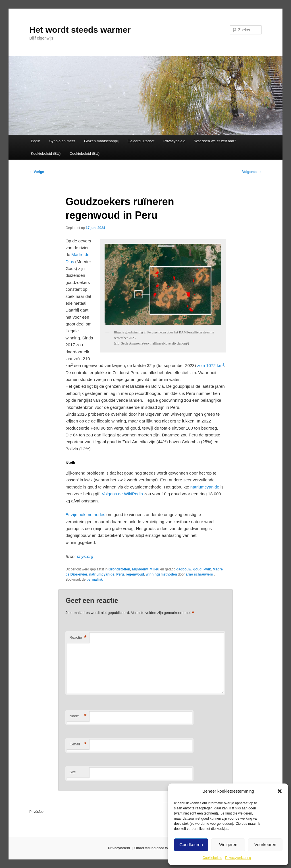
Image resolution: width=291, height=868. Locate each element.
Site (72, 772)
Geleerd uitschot (141, 141)
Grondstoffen (119, 569)
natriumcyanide (205, 487)
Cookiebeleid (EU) (85, 153)
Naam (78, 716)
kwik (207, 569)
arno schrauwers (200, 574)
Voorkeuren (265, 845)
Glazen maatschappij (101, 141)
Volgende (252, 172)
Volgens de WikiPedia (122, 494)
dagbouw (184, 569)
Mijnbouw (140, 569)
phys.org (85, 556)
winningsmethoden (161, 574)
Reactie (78, 638)
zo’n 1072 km (211, 365)
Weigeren (228, 845)
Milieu (154, 569)
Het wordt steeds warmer (80, 30)
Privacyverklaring (238, 858)
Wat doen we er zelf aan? (215, 141)
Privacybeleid (174, 141)
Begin (35, 141)
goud (197, 569)
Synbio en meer (62, 141)
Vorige (37, 172)
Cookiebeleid (212, 858)
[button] (280, 791)
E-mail (78, 744)
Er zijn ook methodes (85, 515)
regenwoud (135, 574)
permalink (95, 580)
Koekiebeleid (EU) (46, 153)
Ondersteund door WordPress (159, 848)
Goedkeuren (191, 845)
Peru (120, 574)
